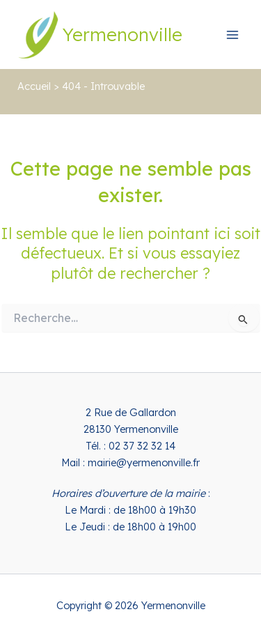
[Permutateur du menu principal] (232, 35)
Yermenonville (122, 34)
